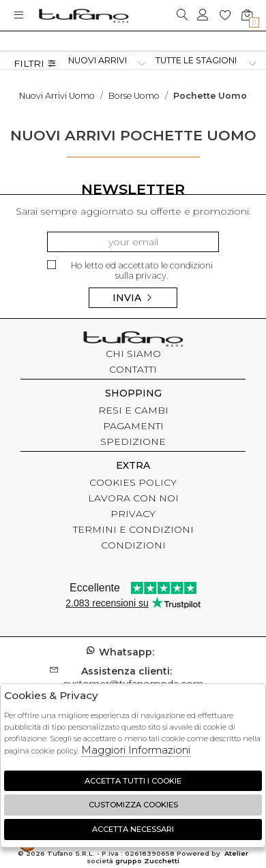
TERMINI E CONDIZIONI (133, 529)
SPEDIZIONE (133, 441)
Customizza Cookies (133, 805)
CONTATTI (133, 369)
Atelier (236, 853)
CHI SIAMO (133, 354)
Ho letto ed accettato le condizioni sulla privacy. (130, 271)
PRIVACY (133, 514)
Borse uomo (134, 96)
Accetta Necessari (133, 829)
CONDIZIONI (133, 545)
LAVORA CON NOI (133, 498)
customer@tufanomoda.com (133, 677)
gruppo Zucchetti (147, 861)
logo (84, 15)
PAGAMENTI (133, 426)
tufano (133, 341)
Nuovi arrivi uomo (57, 96)
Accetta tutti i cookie (133, 781)
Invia (133, 298)
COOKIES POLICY (133, 482)
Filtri (35, 64)
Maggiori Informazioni (136, 750)
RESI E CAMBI (133, 410)
